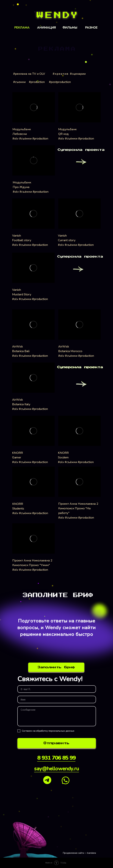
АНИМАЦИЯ (46, 28)
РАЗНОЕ (91, 28)
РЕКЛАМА (22, 28)
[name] (57, 699)
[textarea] (57, 716)
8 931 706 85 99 (56, 758)
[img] (57, 15)
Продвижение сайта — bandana (79, 853)
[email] (57, 689)
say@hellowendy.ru (57, 769)
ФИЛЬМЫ (70, 28)
